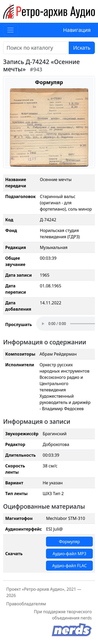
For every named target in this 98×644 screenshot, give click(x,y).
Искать (82, 48)
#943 (36, 69)
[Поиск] (36, 48)
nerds (86, 618)
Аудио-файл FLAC (69, 566)
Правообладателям (26, 604)
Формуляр (69, 542)
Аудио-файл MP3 (69, 554)
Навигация (77, 30)
